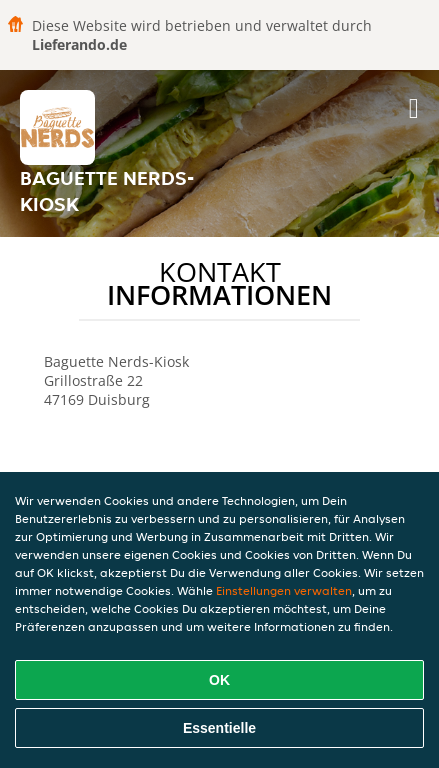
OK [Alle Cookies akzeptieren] (219, 680)
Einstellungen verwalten (284, 590)
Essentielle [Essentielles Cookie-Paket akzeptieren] (219, 728)
